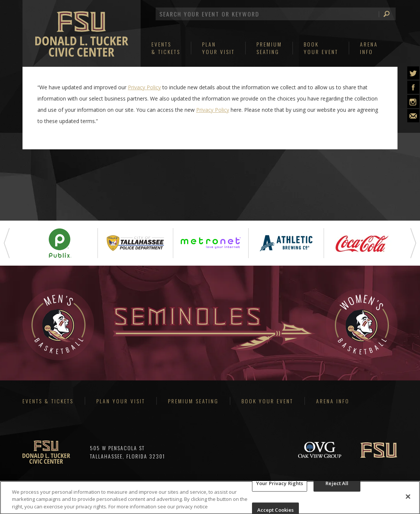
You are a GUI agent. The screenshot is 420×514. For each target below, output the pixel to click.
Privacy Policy (144, 87)
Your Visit (218, 48)
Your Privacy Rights (280, 486)
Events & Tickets (48, 401)
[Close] (408, 499)
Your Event (321, 48)
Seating (269, 48)
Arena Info (333, 401)
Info (369, 48)
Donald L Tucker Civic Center (82, 38)
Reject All (337, 486)
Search (384, 14)
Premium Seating (193, 401)
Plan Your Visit (121, 401)
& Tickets (166, 48)
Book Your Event (267, 401)
